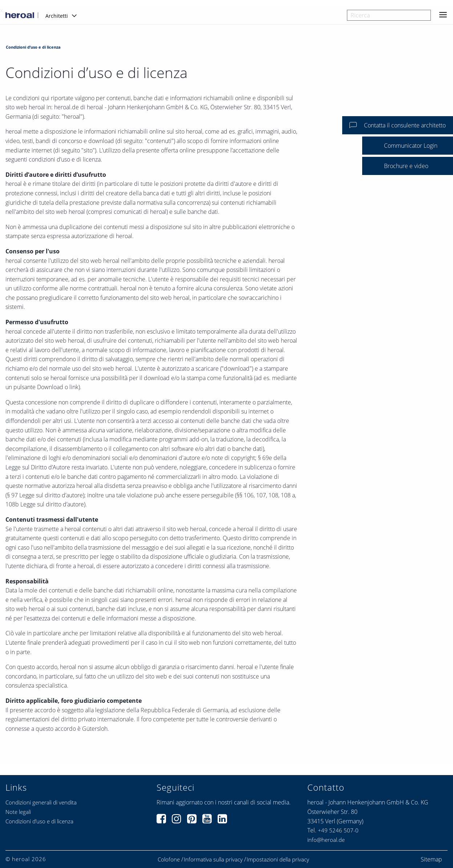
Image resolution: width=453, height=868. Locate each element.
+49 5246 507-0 (338, 830)
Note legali (18, 812)
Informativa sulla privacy (213, 859)
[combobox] (389, 15)
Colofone (169, 859)
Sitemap (431, 859)
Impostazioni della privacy (278, 859)
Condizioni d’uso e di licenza (39, 821)
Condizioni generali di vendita (41, 802)
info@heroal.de (326, 840)
